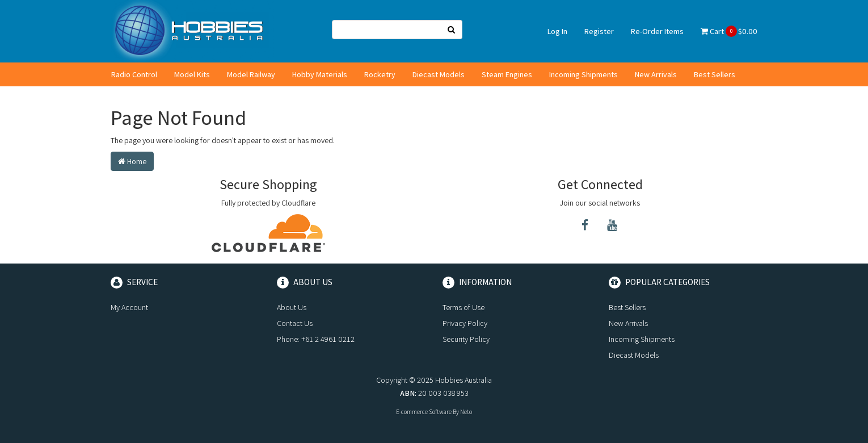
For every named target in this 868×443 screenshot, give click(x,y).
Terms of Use (464, 307)
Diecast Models (439, 74)
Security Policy (466, 339)
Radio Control (134, 74)
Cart (729, 31)
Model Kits (192, 74)
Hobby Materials (320, 74)
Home (132, 161)
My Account (129, 307)
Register (599, 31)
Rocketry (380, 74)
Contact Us (295, 323)
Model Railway (251, 74)
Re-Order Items (657, 31)
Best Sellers (715, 74)
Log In (557, 31)
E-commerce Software (424, 412)
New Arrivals (656, 74)
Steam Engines (507, 74)
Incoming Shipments (583, 74)
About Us (292, 307)
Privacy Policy (465, 323)
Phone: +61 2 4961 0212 (316, 339)
